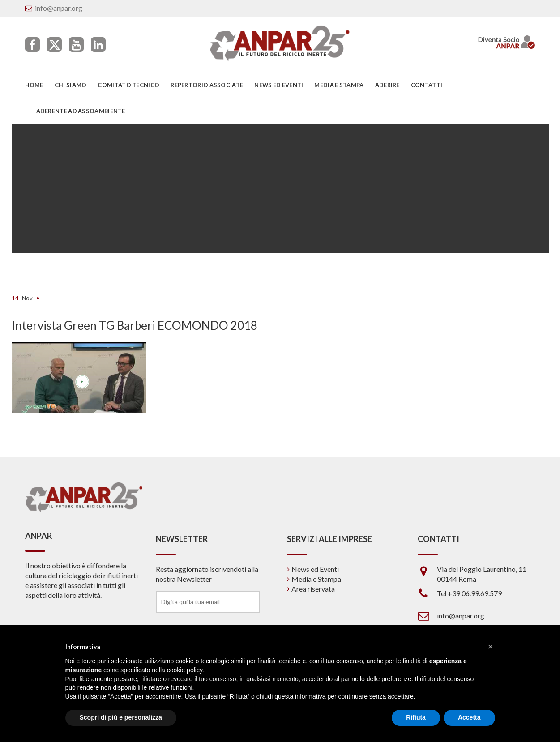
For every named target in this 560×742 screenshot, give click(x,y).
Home (34, 85)
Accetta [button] (469, 717)
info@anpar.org (59, 8)
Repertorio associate (207, 85)
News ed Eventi (315, 569)
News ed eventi (279, 85)
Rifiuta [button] (416, 717)
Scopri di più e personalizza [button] (121, 717)
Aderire (387, 85)
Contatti (427, 85)
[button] (491, 647)
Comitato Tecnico (128, 85)
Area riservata (313, 589)
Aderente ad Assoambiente (81, 111)
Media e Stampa (339, 85)
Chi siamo (71, 85)
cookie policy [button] (185, 670)
